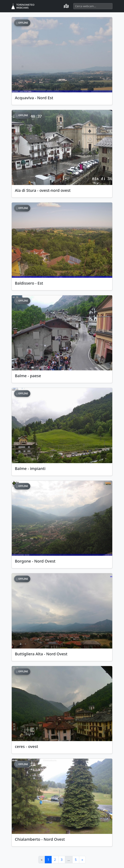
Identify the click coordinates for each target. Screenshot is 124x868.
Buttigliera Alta (41, 654)
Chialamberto (40, 839)
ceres (27, 746)
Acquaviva (34, 98)
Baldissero (29, 283)
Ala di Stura (43, 190)
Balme (28, 376)
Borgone (35, 561)
